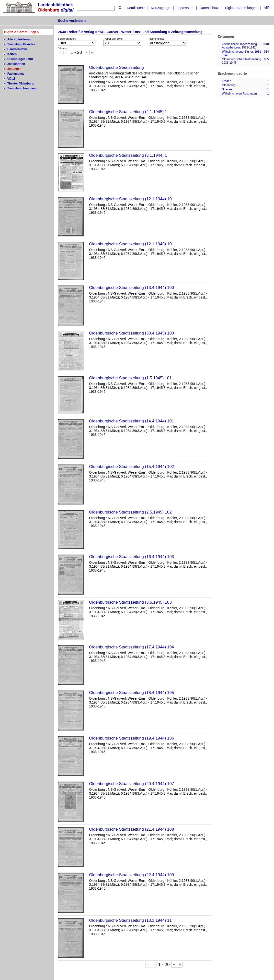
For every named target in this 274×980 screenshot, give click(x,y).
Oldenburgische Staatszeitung (116, 67)
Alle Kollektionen (19, 39)
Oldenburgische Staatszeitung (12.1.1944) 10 (130, 199)
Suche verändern (72, 21)
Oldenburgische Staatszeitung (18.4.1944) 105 (131, 693)
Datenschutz (209, 8)
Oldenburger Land (20, 59)
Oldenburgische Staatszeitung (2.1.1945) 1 (128, 112)
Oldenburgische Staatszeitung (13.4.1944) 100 (131, 288)
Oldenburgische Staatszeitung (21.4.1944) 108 (131, 829)
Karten (12, 54)
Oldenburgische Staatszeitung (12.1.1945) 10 (130, 244)
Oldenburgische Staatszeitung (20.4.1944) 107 (131, 784)
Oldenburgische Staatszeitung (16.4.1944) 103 (131, 557)
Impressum (185, 8)
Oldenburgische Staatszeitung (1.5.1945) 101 (130, 378)
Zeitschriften (16, 64)
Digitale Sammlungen (241, 8)
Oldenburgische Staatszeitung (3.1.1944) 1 (128, 155)
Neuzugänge (161, 8)
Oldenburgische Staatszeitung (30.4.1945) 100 (131, 333)
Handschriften (17, 49)
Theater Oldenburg (20, 84)
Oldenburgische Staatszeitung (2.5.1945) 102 (130, 512)
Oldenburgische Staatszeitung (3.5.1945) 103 (130, 602)
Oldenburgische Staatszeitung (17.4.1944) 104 (131, 647)
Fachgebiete (16, 74)
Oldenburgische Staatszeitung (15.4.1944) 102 (131, 467)
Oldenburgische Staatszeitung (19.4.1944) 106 (131, 738)
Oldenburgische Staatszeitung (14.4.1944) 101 (131, 421)
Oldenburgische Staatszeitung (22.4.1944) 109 (131, 875)
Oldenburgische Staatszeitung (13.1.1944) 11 (130, 920)
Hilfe (267, 8)
